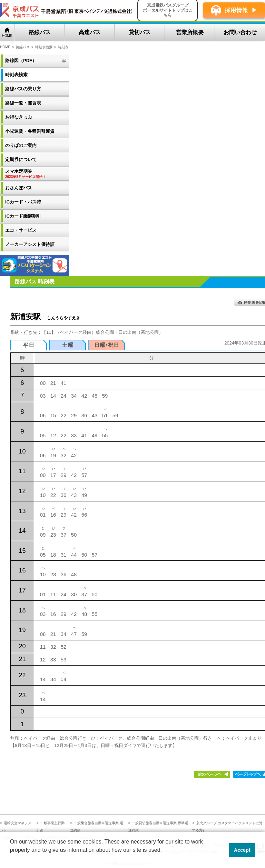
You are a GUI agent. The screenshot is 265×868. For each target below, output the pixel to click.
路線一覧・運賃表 (23, 103)
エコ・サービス (21, 230)
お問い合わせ (240, 32)
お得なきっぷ (19, 117)
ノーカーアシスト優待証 (30, 244)
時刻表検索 (44, 47)
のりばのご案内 (21, 145)
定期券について (21, 159)
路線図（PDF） (21, 61)
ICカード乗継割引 (23, 216)
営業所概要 (190, 32)
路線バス (40, 32)
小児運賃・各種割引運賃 (30, 131)
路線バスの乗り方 (23, 89)
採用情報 (236, 10)
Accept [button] (242, 850)
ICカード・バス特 (23, 202)
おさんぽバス (19, 188)
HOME (7, 36)
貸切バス (140, 32)
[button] (11, 859)
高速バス (90, 32)
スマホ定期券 (35, 174)
